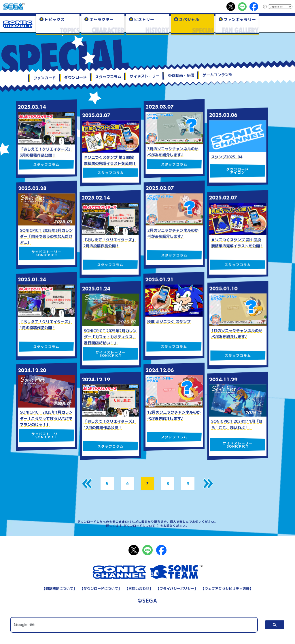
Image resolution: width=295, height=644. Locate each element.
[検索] (134, 625)
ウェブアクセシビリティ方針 (227, 589)
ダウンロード (75, 77)
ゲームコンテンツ (218, 75)
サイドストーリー (145, 76)
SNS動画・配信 (181, 75)
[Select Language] (280, 7)
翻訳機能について (59, 589)
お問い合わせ (139, 589)
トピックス (54, 19)
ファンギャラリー (240, 19)
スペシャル (189, 19)
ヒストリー (144, 19)
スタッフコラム (108, 77)
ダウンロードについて (139, 526)
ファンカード (45, 78)
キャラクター (101, 19)
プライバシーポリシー (177, 589)
